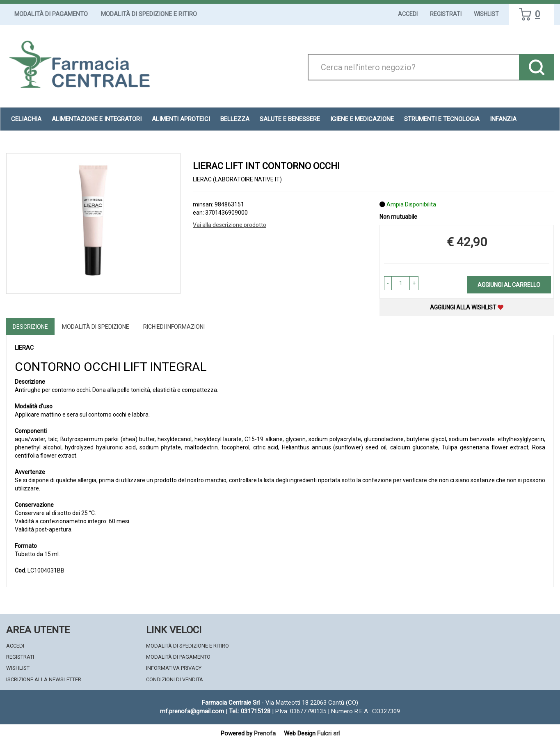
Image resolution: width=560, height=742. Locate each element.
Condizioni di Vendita (175, 679)
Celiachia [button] (26, 119)
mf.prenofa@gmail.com (192, 711)
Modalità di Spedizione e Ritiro (149, 14)
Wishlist (486, 14)
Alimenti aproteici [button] (181, 119)
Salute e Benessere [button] (290, 119)
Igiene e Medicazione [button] (362, 119)
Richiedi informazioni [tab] (174, 327)
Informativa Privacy (174, 668)
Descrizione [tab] (30, 327)
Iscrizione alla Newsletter (44, 679)
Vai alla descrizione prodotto (230, 225)
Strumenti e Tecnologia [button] (442, 119)
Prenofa (265, 733)
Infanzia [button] (503, 119)
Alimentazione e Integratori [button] (97, 119)
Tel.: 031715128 (250, 711)
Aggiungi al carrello (509, 285)
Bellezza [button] (235, 119)
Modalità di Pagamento (51, 14)
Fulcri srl (328, 733)
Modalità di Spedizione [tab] (96, 327)
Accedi (408, 14)
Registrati (446, 14)
